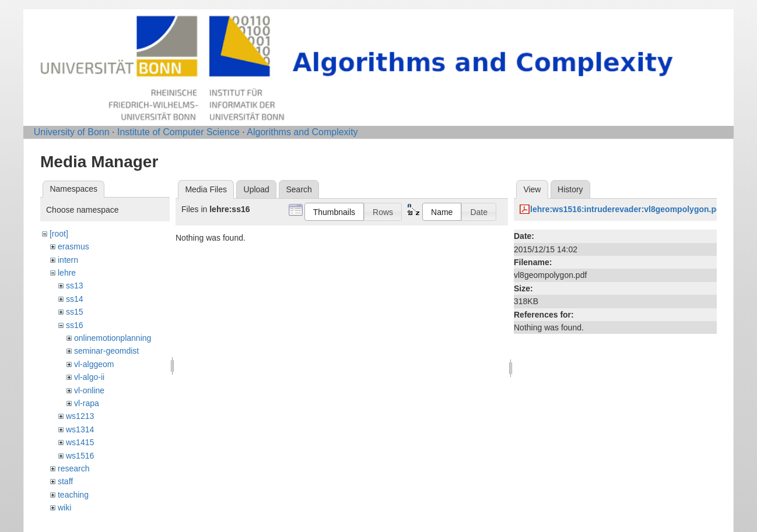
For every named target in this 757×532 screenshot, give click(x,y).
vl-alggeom (94, 364)
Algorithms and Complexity (302, 132)
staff (65, 481)
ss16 (75, 325)
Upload (257, 189)
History (570, 189)
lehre (67, 273)
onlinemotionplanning (113, 338)
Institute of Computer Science (178, 132)
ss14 (75, 299)
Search (299, 189)
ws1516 (80, 456)
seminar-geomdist (106, 351)
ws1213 (80, 416)
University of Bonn (72, 132)
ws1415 (80, 442)
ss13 (75, 286)
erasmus (73, 246)
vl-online (89, 390)
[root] (59, 234)
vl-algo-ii (89, 377)
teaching (73, 495)
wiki (64, 508)
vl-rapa (87, 403)
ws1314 (80, 429)
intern (68, 260)
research (73, 468)
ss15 (75, 312)
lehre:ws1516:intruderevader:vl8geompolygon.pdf (627, 209)
